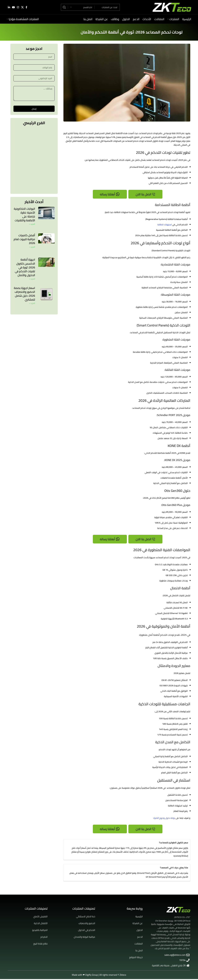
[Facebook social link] (26, 8)
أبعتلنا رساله (110, 195)
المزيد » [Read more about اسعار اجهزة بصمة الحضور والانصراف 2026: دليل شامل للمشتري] (32, 304)
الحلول (140, 931)
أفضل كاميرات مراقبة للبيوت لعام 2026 (24, 239)
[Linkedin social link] (9, 8)
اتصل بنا (139, 951)
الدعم (140, 938)
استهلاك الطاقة (165, 225)
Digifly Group (91, 976)
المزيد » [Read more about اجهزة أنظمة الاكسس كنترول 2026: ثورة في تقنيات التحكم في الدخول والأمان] (32, 279)
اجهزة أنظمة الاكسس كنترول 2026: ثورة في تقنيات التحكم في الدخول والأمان (25, 268)
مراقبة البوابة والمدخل (84, 938)
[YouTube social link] (13, 8)
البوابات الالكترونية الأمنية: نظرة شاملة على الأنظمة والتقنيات (24, 215)
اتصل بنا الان (145, 195)
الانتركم (44, 938)
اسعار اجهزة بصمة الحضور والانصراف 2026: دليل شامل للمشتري (24, 294)
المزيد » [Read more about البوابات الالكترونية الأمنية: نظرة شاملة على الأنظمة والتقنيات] (32, 224)
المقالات (139, 945)
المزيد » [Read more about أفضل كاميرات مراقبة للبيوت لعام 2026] (32, 247)
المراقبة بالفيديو (40, 931)
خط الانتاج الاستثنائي (86, 917)
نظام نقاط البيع (41, 945)
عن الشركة (138, 924)
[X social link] (22, 8)
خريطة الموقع (136, 958)
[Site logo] (172, 8)
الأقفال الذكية (41, 924)
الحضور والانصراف (87, 924)
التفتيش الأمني (40, 917)
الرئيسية (139, 917)
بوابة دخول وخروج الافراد (164, 819)
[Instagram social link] (18, 8)
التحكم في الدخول (87, 931)
